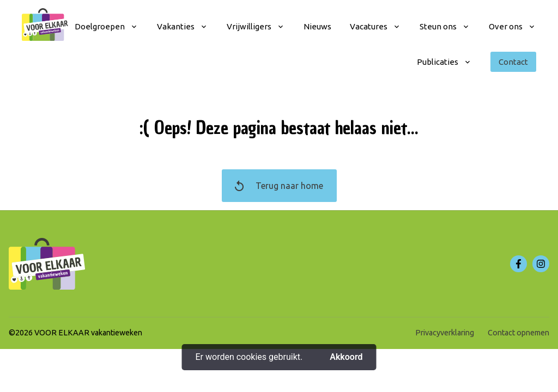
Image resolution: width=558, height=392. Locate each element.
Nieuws (317, 26)
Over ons (506, 26)
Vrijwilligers (249, 26)
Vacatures (369, 26)
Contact (513, 62)
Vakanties (176, 26)
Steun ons (438, 26)
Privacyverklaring (445, 333)
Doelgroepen (100, 26)
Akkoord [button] (346, 357)
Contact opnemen (518, 333)
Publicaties (438, 62)
